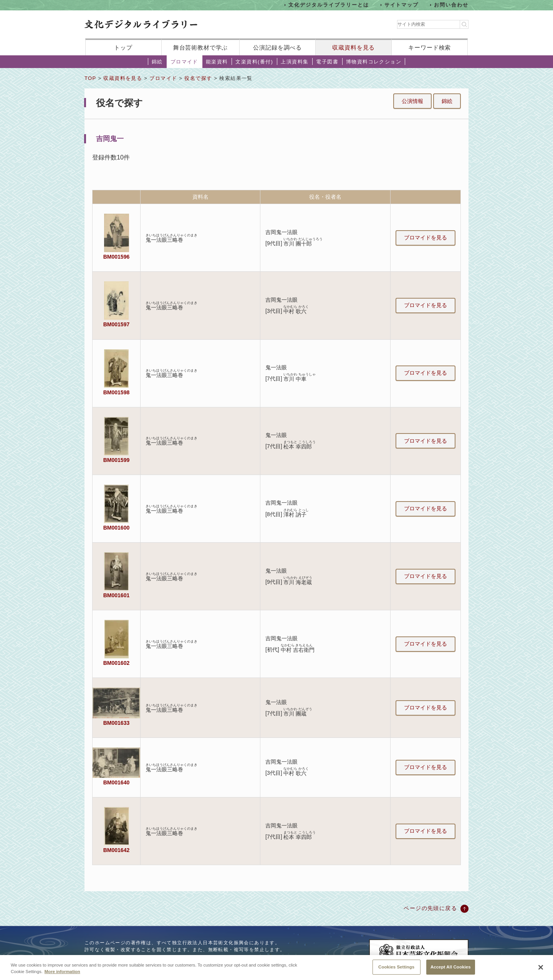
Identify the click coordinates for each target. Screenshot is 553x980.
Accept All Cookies (451, 972)
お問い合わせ (451, 5)
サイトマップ (402, 5)
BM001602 (116, 663)
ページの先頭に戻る (430, 908)
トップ (123, 47)
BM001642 (116, 850)
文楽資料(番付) (254, 62)
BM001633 (116, 723)
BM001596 (116, 257)
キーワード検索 (430, 47)
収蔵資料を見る (353, 47)
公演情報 (412, 101)
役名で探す (198, 78)
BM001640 (116, 782)
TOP (90, 78)
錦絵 (157, 62)
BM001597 (116, 324)
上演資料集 (295, 62)
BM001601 (116, 595)
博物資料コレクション (374, 62)
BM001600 (116, 528)
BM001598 (116, 392)
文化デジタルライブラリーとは (329, 5)
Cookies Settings (396, 972)
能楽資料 (217, 62)
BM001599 (116, 460)
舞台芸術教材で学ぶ (201, 47)
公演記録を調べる (277, 47)
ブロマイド (184, 62)
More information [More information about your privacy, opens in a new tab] (62, 976)
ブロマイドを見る (426, 238)
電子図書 (327, 62)
